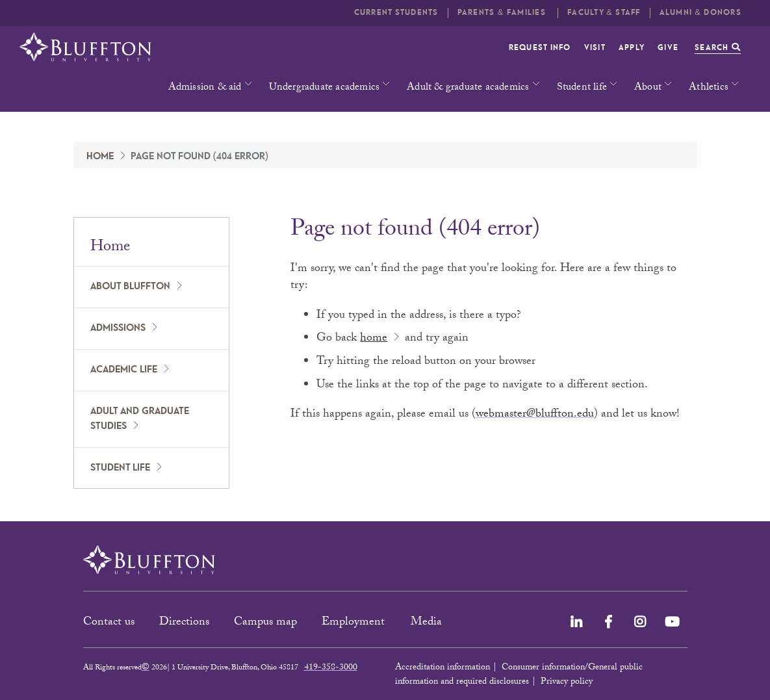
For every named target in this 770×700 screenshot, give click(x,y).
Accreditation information (443, 668)
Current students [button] (396, 13)
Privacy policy (567, 682)
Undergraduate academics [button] (325, 88)
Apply (632, 48)
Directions (184, 623)
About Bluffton (130, 287)
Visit (595, 48)
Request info (540, 48)
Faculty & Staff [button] (604, 13)
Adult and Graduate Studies (140, 419)
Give (668, 48)
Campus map (265, 623)
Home (100, 157)
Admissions (118, 328)
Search (718, 48)
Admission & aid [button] (205, 88)
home (374, 339)
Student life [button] (582, 88)
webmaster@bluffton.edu (535, 415)
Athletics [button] (709, 88)
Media (428, 623)
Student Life (120, 468)
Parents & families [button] (503, 13)
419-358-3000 (331, 668)
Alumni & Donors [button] (700, 13)
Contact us (109, 623)
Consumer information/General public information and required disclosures (519, 675)
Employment (355, 623)
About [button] (648, 88)
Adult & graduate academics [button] (468, 88)
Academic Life (124, 370)
